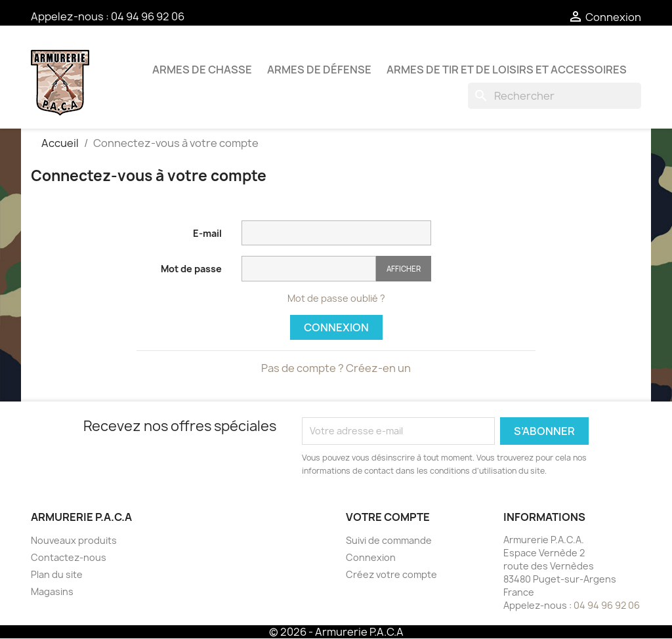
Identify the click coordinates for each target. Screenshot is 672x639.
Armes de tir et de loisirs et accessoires (507, 70)
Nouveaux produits (74, 540)
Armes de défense (319, 70)
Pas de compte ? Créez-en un (336, 368)
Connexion (336, 327)
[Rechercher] (555, 96)
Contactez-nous (69, 557)
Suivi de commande (389, 540)
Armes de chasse (202, 70)
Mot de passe (191, 269)
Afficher (404, 269)
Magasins (52, 591)
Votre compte (388, 517)
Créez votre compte (391, 574)
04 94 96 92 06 (148, 16)
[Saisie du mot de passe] (309, 269)
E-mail (207, 233)
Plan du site (57, 574)
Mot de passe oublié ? (336, 298)
